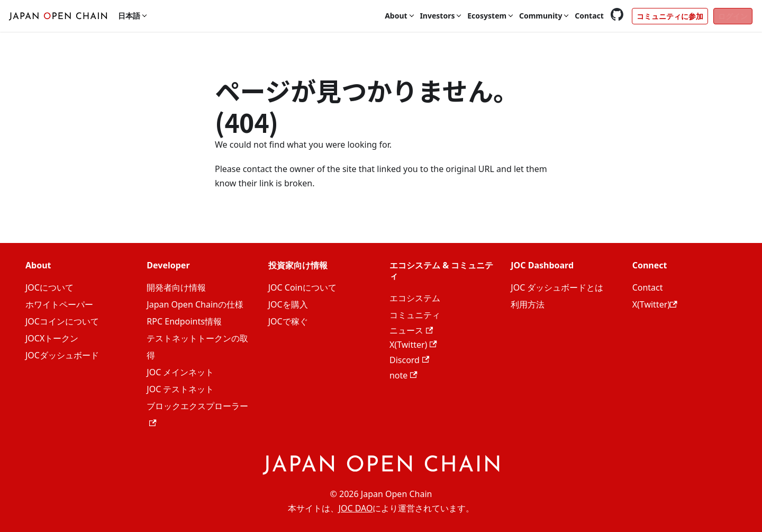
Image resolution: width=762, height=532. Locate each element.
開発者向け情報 (176, 287)
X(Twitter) (413, 345)
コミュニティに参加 (670, 16)
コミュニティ (415, 315)
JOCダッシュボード (62, 355)
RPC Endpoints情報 (184, 321)
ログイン (733, 16)
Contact (589, 16)
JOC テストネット (180, 389)
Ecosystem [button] (487, 16)
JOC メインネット (180, 372)
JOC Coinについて (302, 287)
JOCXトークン (52, 338)
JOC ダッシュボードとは (557, 287)
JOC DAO (356, 508)
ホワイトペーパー (59, 304)
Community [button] (541, 16)
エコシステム (415, 298)
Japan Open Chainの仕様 (195, 304)
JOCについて (49, 287)
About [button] (396, 16)
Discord (409, 360)
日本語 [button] (129, 16)
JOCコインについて (62, 321)
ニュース (411, 330)
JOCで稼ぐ (288, 321)
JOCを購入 (288, 304)
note (403, 375)
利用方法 (528, 304)
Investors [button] (437, 16)
